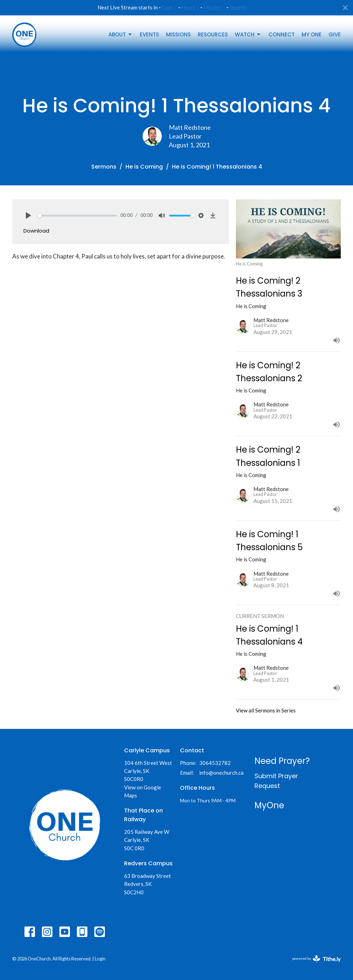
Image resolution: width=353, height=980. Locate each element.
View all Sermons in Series (266, 710)
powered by (316, 959)
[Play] (28, 215)
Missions (178, 34)
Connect (282, 34)
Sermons (104, 167)
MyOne (269, 805)
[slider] (77, 216)
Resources (213, 34)
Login (100, 959)
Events (149, 34)
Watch (248, 34)
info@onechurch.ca (221, 773)
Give (335, 34)
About (121, 34)
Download (36, 231)
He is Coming (144, 167)
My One (312, 34)
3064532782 (215, 763)
